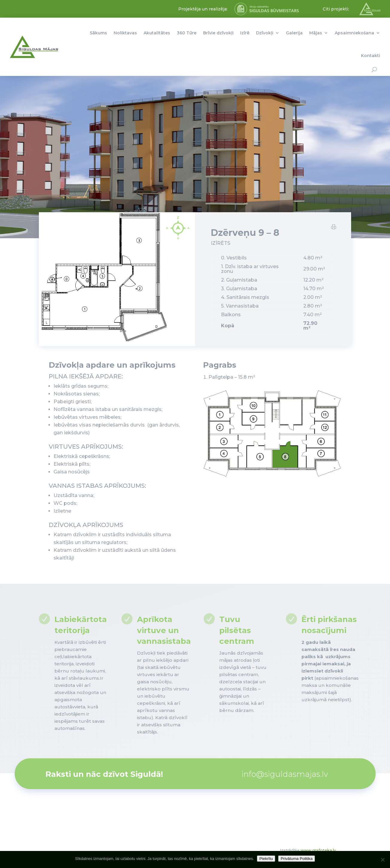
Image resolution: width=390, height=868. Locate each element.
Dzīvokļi (265, 33)
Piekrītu (266, 859)
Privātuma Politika (297, 859)
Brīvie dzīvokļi (218, 33)
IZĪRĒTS (221, 247)
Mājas (316, 33)
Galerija (294, 33)
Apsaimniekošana (354, 33)
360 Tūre (187, 33)
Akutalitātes (157, 33)
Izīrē (245, 33)
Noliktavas (125, 33)
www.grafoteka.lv (318, 850)
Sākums (98, 33)
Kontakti (371, 56)
